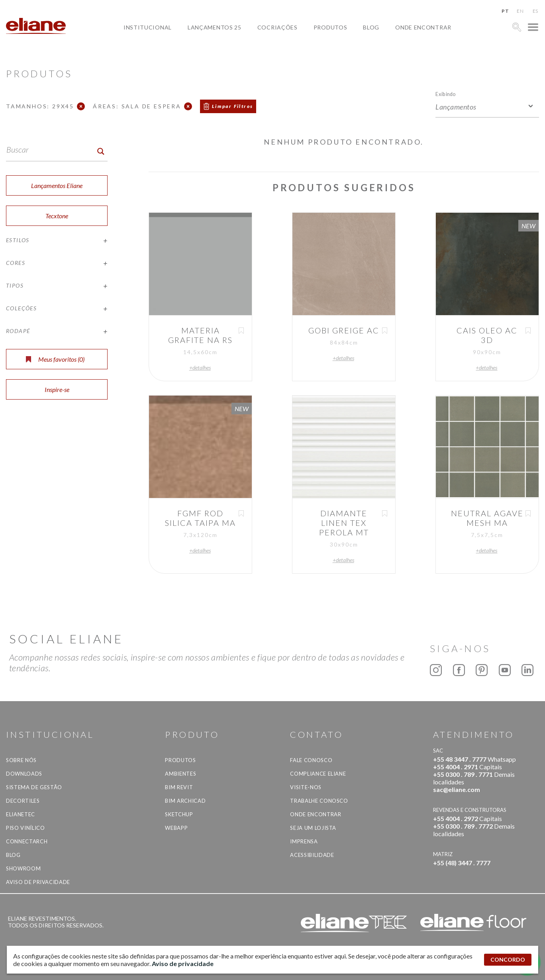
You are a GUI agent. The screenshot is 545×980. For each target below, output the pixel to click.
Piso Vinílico (25, 828)
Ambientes (180, 774)
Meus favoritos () (55, 359)
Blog (371, 27)
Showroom (23, 868)
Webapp (176, 828)
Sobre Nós (21, 760)
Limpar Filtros (233, 106)
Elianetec (21, 814)
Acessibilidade (312, 855)
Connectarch (27, 841)
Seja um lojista (313, 828)
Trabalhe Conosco (319, 801)
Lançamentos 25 (215, 27)
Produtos (330, 27)
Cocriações (277, 27)
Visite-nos (306, 787)
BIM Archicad (185, 801)
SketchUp (179, 814)
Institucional (148, 27)
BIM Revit (179, 787)
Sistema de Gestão (34, 787)
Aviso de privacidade (38, 882)
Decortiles (23, 801)
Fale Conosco (311, 760)
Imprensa (304, 841)
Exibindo (446, 94)
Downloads (24, 774)
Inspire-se (57, 389)
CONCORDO (508, 959)
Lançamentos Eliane (57, 185)
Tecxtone (57, 216)
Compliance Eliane (318, 774)
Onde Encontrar (423, 27)
